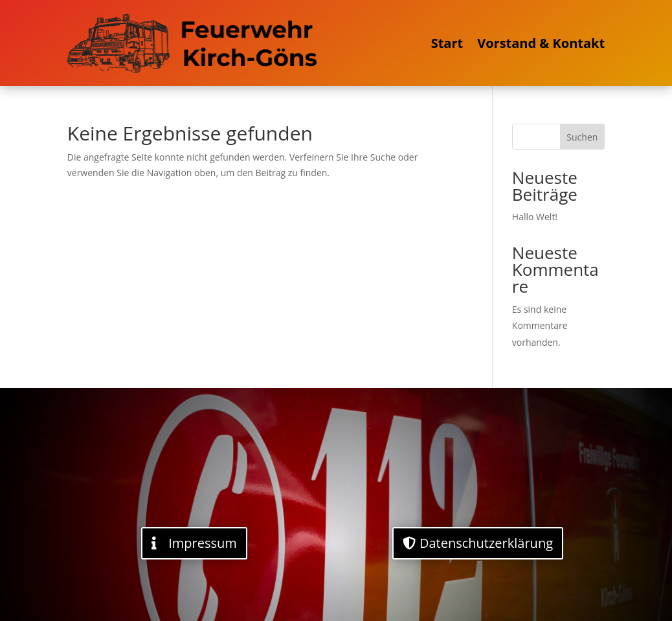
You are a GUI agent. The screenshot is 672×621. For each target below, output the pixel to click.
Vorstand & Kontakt (541, 43)
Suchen (582, 137)
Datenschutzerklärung (486, 543)
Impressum (203, 543)
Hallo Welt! (535, 217)
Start (447, 43)
